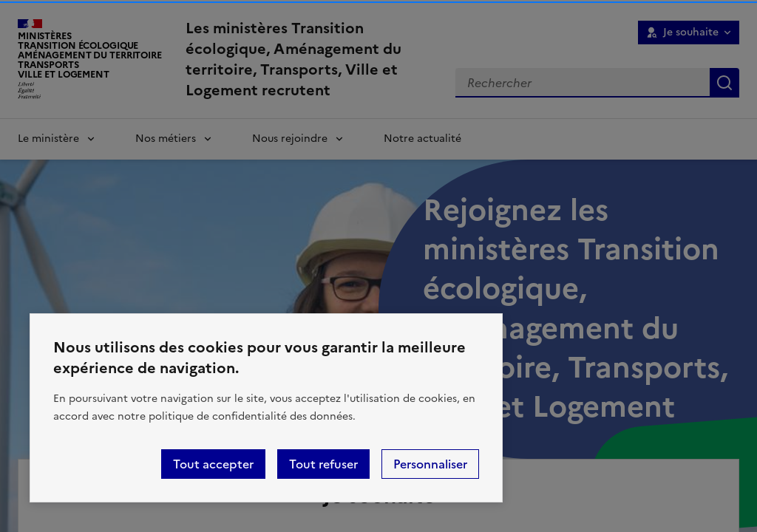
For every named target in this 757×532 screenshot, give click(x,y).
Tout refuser (323, 464)
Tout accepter (213, 464)
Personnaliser (430, 464)
